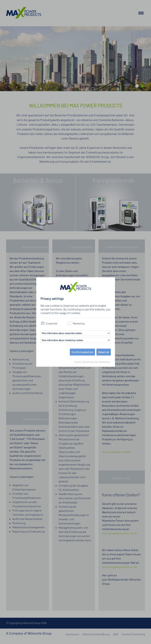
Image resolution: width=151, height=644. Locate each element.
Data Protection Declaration (96, 362)
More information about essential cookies (62, 333)
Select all (104, 352)
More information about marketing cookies (62, 340)
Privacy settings (52, 299)
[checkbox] (43, 323)
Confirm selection (82, 352)
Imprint (78, 362)
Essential (49, 323)
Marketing (76, 323)
